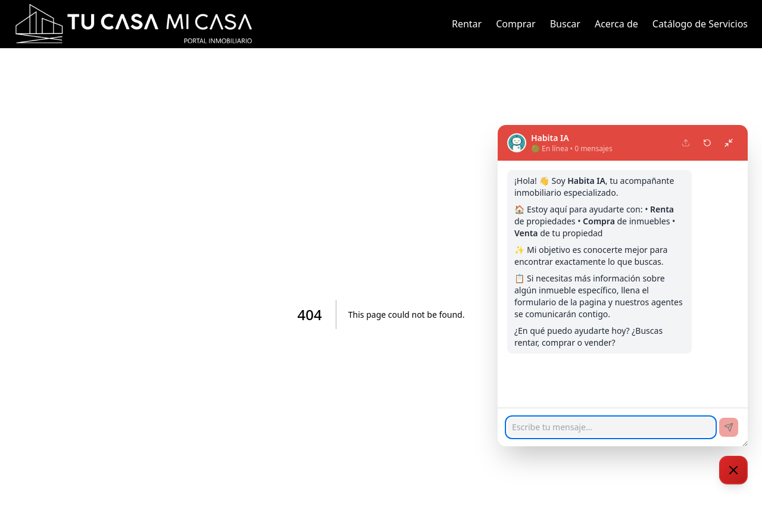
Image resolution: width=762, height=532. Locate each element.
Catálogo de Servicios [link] (700, 24)
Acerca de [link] (616, 24)
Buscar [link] (565, 24)
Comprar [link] (516, 24)
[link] (133, 24)
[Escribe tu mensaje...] (611, 427)
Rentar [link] (467, 24)
